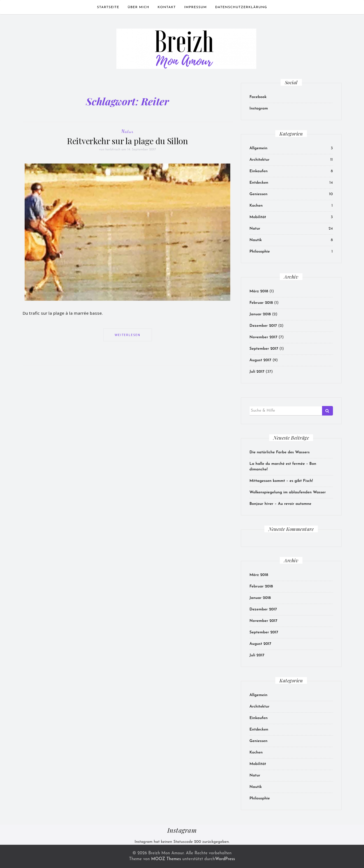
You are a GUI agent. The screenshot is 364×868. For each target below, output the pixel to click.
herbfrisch (113, 150)
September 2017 (264, 349)
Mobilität (258, 217)
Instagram (259, 109)
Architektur (260, 160)
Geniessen (259, 194)
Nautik (256, 240)
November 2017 (264, 337)
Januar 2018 (260, 314)
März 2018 (259, 291)
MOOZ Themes (166, 859)
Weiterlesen (128, 335)
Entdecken (259, 183)
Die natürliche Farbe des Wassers (280, 452)
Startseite (108, 7)
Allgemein (259, 148)
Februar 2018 (261, 303)
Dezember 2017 (263, 326)
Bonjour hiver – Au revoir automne (280, 504)
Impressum (195, 7)
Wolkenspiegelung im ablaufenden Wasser (288, 492)
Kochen (256, 206)
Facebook (258, 97)
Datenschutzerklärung (241, 7)
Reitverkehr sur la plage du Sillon (127, 141)
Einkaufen (259, 171)
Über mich (138, 7)
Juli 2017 (257, 372)
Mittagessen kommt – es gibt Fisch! (281, 481)
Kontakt (167, 7)
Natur (127, 131)
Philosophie (260, 252)
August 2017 (260, 360)
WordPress (225, 859)
